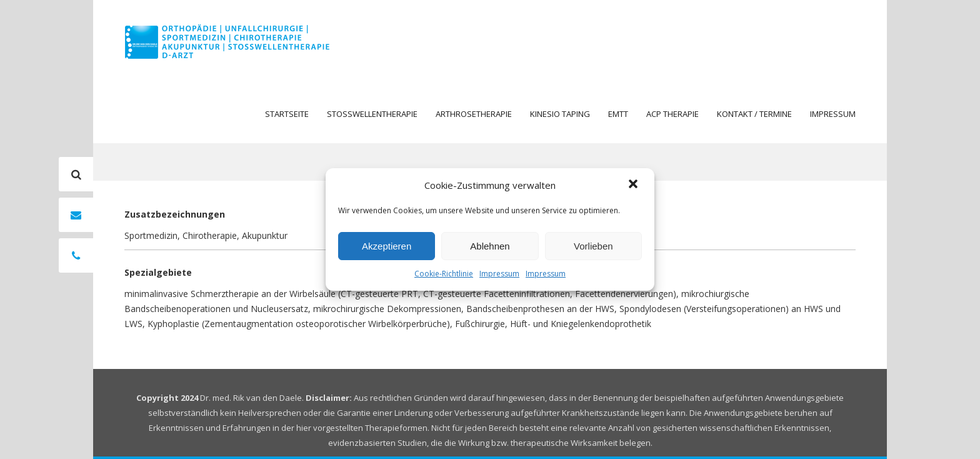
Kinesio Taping (560, 114)
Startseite (287, 114)
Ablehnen (490, 246)
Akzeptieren (387, 246)
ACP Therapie (672, 114)
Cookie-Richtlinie (444, 274)
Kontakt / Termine (754, 114)
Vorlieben (593, 246)
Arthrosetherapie (474, 114)
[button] (634, 185)
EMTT (618, 114)
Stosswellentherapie (372, 114)
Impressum (499, 274)
